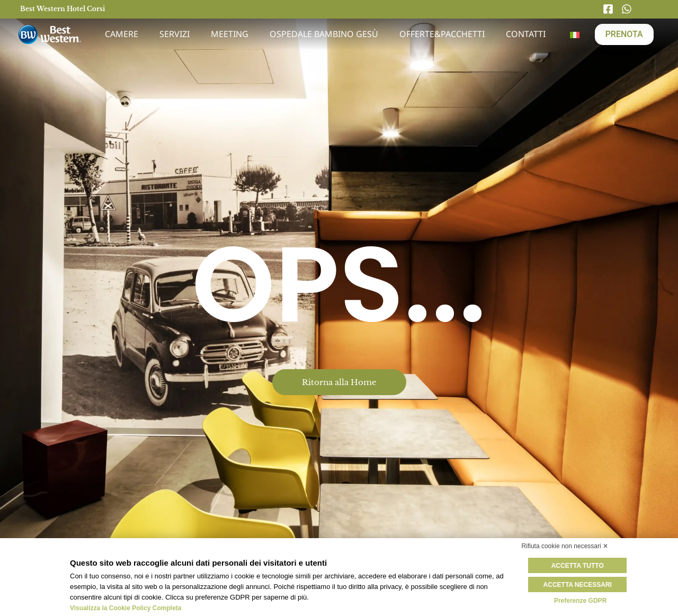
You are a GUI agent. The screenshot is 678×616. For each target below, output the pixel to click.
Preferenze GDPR (580, 600)
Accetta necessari (580, 584)
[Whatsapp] (629, 9)
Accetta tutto (580, 566)
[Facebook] (611, 9)
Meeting (230, 34)
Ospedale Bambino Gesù (324, 34)
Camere (122, 34)
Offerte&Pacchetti (442, 34)
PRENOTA (624, 34)
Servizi (175, 34)
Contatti (526, 34)
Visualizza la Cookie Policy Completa (126, 608)
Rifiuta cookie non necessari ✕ (565, 546)
